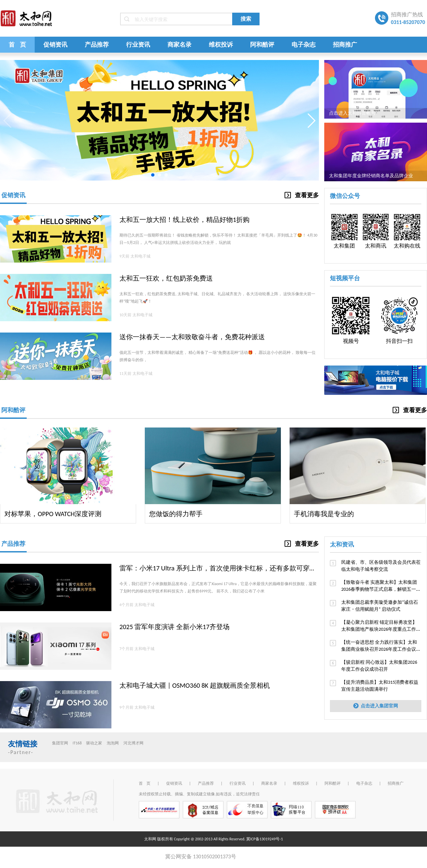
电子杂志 (304, 45)
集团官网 (60, 743)
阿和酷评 (262, 45)
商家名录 (179, 45)
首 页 (17, 45)
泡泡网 (113, 743)
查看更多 (302, 195)
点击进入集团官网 (376, 706)
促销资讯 (55, 45)
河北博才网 (133, 743)
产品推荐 (97, 45)
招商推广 (345, 45)
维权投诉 (221, 45)
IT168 (77, 743)
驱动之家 (94, 743)
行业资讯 (138, 45)
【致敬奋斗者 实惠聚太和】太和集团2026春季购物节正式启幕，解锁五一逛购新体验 (381, 589)
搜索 (246, 19)
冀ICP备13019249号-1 (265, 839)
